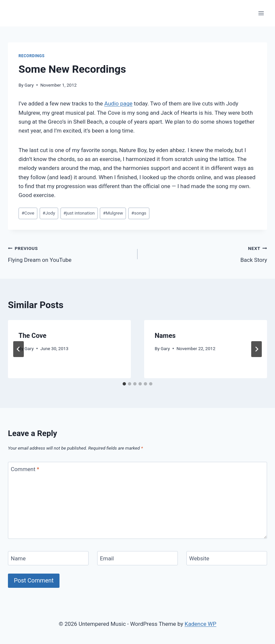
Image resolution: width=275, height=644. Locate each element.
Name (18, 558)
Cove (28, 213)
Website (199, 558)
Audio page (118, 103)
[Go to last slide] (19, 349)
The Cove (32, 336)
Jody (49, 213)
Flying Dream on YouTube (70, 253)
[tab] (124, 384)
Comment (25, 469)
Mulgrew (113, 213)
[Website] (227, 558)
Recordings (32, 56)
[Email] (137, 558)
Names (165, 336)
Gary (29, 85)
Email (107, 558)
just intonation (79, 213)
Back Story (205, 253)
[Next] (256, 349)
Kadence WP (201, 624)
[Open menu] (261, 13)
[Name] (48, 558)
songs (139, 213)
